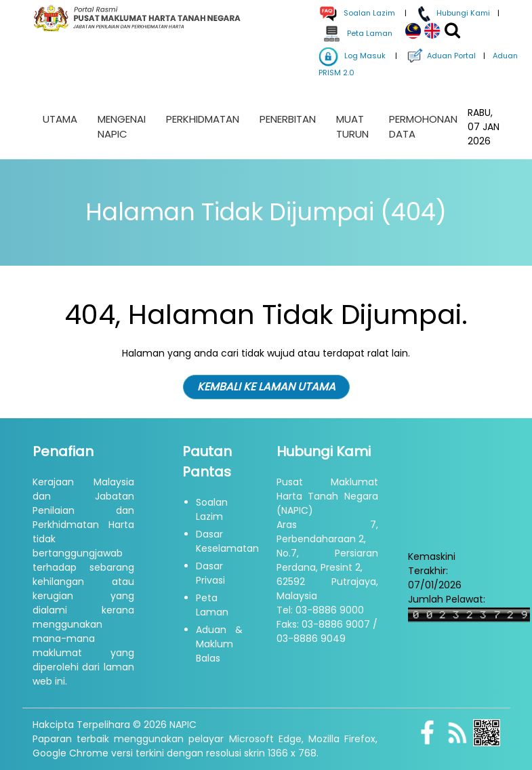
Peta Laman (357, 33)
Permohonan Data (423, 127)
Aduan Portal (440, 56)
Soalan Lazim (212, 509)
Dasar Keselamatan (227, 541)
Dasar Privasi (210, 573)
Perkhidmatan (203, 119)
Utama (60, 119)
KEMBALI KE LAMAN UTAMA (266, 387)
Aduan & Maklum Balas (219, 644)
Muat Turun (352, 127)
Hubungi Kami (452, 13)
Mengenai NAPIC (122, 127)
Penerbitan (288, 119)
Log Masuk (352, 56)
